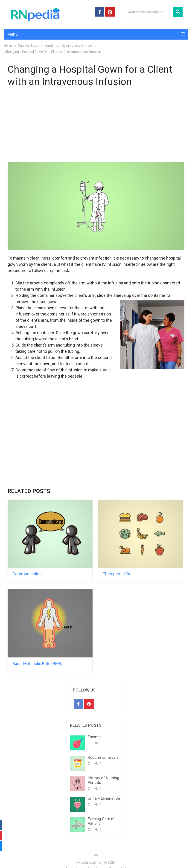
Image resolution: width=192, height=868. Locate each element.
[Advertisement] (96, 126)
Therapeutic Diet (118, 574)
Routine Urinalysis (103, 757)
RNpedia (83, 862)
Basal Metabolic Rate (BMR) (38, 664)
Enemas (95, 737)
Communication (27, 574)
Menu (13, 34)
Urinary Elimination (104, 798)
